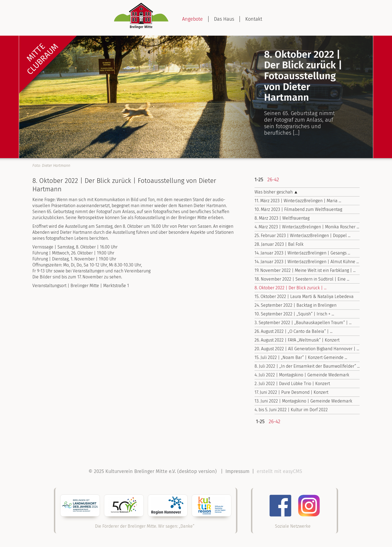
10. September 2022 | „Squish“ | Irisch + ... (294, 314)
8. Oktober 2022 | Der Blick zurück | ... (290, 288)
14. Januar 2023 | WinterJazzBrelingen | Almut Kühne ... (307, 262)
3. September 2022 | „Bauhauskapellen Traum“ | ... (303, 323)
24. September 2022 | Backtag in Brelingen (295, 305)
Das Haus (224, 19)
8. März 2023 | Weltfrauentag (282, 218)
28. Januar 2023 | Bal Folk (279, 244)
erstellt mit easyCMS (280, 471)
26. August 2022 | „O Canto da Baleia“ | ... (293, 331)
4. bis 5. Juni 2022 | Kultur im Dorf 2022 (291, 410)
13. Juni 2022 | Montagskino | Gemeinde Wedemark (303, 401)
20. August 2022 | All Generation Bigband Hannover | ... (307, 349)
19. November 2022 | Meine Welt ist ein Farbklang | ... (305, 270)
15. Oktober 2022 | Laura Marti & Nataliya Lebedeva (304, 296)
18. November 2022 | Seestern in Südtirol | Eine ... (302, 279)
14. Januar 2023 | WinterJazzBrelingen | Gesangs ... (302, 253)
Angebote (192, 19)
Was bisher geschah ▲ (276, 192)
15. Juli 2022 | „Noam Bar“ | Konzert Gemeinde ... (301, 357)
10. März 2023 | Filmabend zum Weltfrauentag (298, 209)
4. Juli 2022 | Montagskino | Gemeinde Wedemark (302, 375)
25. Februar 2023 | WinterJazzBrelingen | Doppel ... (302, 236)
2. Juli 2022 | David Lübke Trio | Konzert (292, 384)
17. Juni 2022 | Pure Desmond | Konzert (291, 392)
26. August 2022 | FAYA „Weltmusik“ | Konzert (297, 340)
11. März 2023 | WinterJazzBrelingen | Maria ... (298, 201)
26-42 (273, 180)
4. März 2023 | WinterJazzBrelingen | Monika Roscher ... (307, 227)
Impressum (237, 471)
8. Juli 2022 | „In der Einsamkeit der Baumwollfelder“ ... (307, 366)
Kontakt (254, 19)
